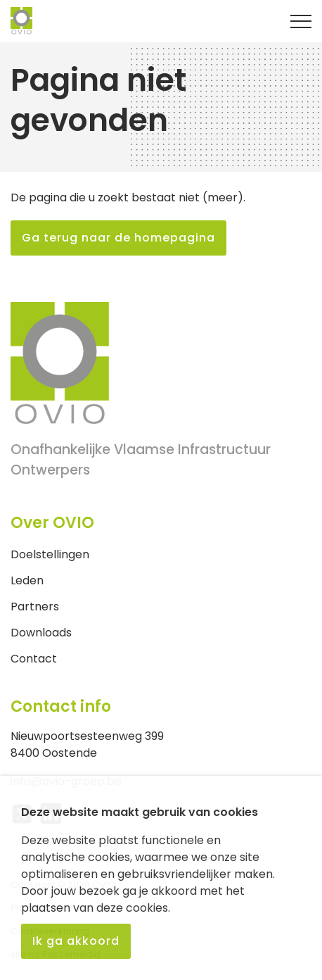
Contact (34, 659)
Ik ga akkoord (76, 941)
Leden (27, 580)
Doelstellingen (50, 554)
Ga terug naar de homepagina (118, 238)
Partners (35, 607)
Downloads (41, 633)
